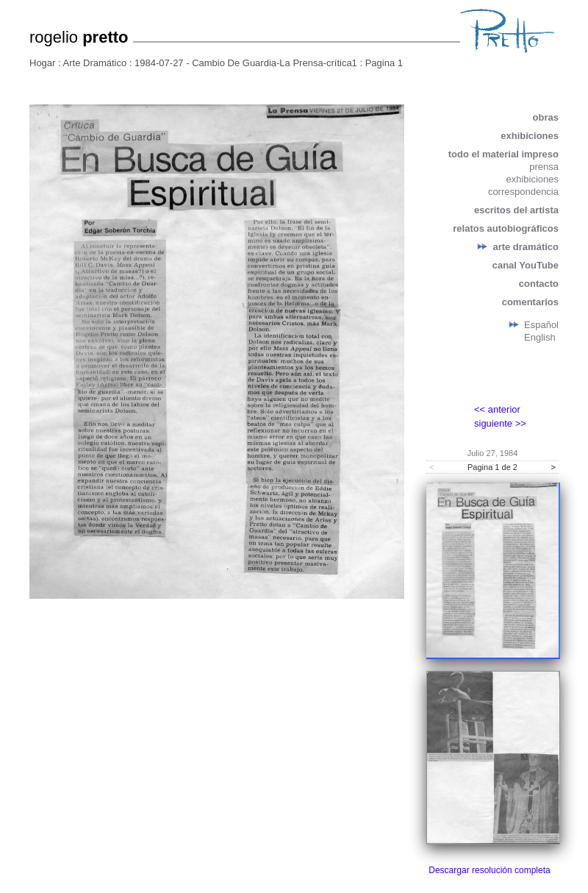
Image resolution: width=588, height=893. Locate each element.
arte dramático (526, 247)
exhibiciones (530, 136)
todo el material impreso (503, 154)
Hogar (42, 63)
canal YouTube (526, 265)
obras (546, 117)
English (540, 337)
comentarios (530, 302)
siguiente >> (500, 423)
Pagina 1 (384, 63)
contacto (539, 284)
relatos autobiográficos (506, 228)
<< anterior (497, 409)
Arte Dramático (95, 63)
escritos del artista (516, 210)
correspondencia (523, 192)
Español (541, 325)
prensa (544, 167)
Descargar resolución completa (489, 870)
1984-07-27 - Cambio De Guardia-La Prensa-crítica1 (246, 63)
